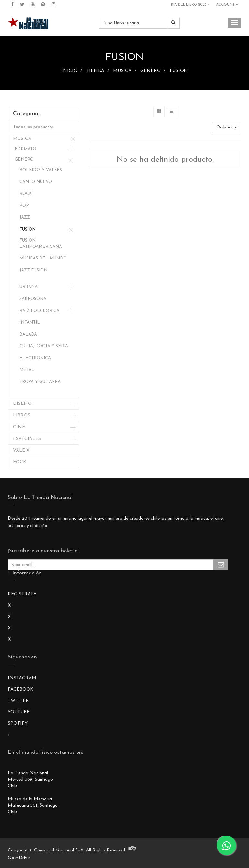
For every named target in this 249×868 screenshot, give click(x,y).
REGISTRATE (22, 594)
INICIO (69, 71)
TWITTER (18, 701)
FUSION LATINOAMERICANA (41, 244)
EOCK (20, 462)
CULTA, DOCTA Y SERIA (44, 346)
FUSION (179, 71)
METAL (27, 370)
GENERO (151, 71)
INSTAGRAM (22, 678)
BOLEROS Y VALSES (41, 170)
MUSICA (122, 71)
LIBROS (22, 415)
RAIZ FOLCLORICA (39, 311)
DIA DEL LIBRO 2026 (190, 5)
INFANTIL (30, 323)
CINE (19, 427)
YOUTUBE (19, 712)
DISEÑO (22, 404)
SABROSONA (33, 299)
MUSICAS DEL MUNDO (43, 258)
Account (227, 5)
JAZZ (25, 217)
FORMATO (25, 149)
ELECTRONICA (35, 358)
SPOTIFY (18, 723)
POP (24, 206)
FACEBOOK (21, 689)
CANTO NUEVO (36, 182)
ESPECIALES (27, 439)
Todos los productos (33, 127)
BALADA (28, 335)
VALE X (21, 450)
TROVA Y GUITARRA (40, 382)
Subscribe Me (221, 565)
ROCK (26, 194)
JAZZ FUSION (33, 270)
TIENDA (95, 71)
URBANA (29, 287)
